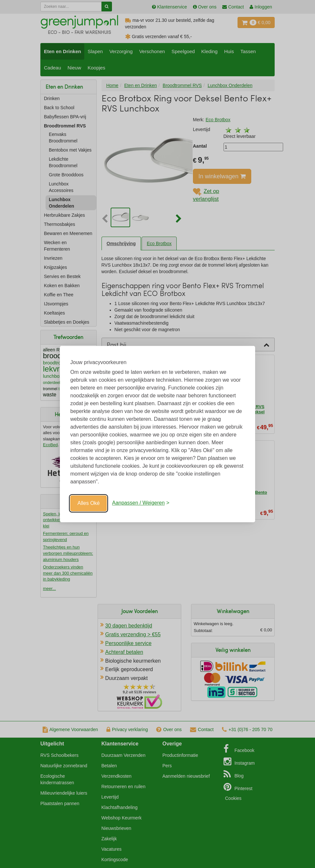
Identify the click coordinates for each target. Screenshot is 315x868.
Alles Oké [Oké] (89, 503)
